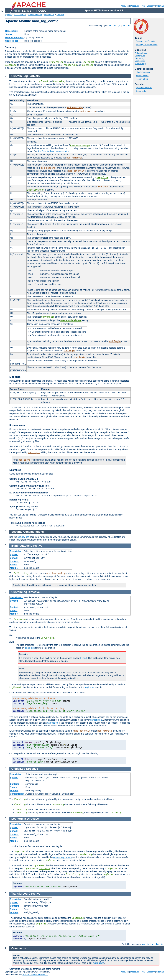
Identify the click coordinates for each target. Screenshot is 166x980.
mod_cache (24, 460)
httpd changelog (143, 72)
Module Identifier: (14, 38)
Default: (14, 558)
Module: (14, 568)
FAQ (143, 6)
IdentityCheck (36, 190)
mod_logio (115, 342)
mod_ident (104, 187)
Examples (15, 470)
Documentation (35, 15)
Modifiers (15, 377)
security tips (23, 537)
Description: (12, 31)
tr (129, 26)
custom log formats (62, 857)
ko (124, 26)
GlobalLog (139, 58)
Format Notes (17, 425)
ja (119, 26)
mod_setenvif (76, 171)
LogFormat (89, 62)
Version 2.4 (49, 15)
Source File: (12, 41)
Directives (135, 6)
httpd (83, 658)
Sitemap (160, 6)
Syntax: (14, 554)
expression (53, 723)
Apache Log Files (144, 88)
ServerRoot (47, 638)
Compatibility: (17, 794)
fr (115, 26)
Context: (14, 561)
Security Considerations (147, 45)
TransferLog (56, 62)
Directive (36, 546)
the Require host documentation (54, 151)
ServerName (48, 317)
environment (96, 720)
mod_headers (48, 168)
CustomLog (11, 65)
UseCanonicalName (71, 321)
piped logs (30, 648)
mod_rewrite (105, 731)
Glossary (151, 6)
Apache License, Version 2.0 (35, 974)
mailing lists (98, 963)
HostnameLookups (80, 145)
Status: (9, 34)
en (110, 26)
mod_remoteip (75, 108)
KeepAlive (102, 178)
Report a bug (142, 79)
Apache (8, 15)
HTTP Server (20, 15)
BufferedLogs (141, 53)
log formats (90, 687)
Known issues (142, 75)
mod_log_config (56, 573)
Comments (141, 91)
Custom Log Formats (145, 41)
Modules (125, 6)
